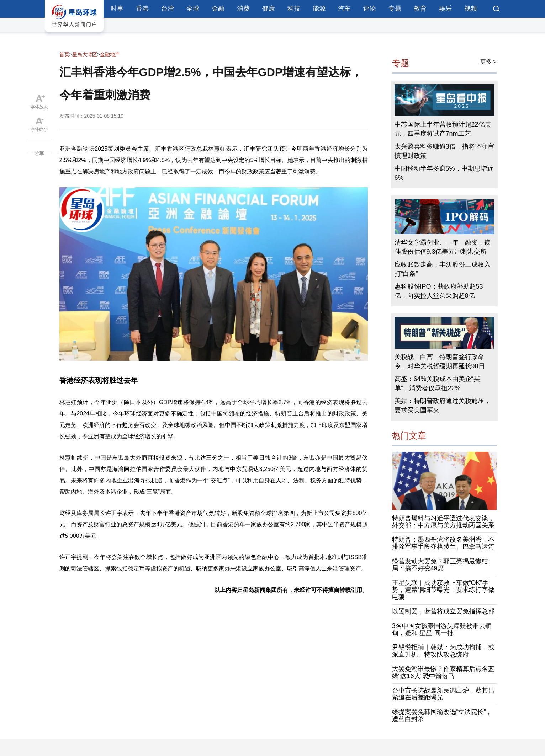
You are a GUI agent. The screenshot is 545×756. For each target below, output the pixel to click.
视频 (471, 9)
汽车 (344, 9)
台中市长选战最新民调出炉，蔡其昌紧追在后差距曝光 (443, 694)
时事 (117, 9)
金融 (218, 9)
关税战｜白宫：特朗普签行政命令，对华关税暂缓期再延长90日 (440, 361)
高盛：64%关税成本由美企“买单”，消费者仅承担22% (437, 384)
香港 (142, 9)
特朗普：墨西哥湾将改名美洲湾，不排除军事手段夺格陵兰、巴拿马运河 (443, 543)
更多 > (488, 62)
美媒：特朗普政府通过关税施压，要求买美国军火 (443, 406)
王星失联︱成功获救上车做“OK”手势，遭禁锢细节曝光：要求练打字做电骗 (443, 590)
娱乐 (445, 9)
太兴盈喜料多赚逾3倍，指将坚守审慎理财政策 (444, 151)
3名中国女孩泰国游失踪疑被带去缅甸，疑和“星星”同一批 (442, 629)
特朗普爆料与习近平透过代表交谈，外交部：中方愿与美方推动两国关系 (443, 522)
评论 (370, 9)
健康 (269, 9)
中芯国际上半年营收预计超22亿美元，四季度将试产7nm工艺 (443, 129)
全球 (193, 9)
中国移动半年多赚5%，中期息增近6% (444, 173)
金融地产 (110, 54)
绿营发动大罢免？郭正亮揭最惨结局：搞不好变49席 (440, 565)
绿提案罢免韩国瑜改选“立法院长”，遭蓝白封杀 (442, 715)
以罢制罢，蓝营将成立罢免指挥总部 (443, 611)
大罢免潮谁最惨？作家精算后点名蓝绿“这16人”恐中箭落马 (443, 672)
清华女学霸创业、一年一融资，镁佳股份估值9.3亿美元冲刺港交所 (443, 247)
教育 (420, 9)
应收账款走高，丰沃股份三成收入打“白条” (443, 269)
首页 (64, 54)
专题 (395, 9)
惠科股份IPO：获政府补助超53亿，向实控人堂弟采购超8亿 (439, 291)
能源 (319, 9)
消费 (243, 9)
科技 (294, 9)
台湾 (168, 9)
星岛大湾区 (85, 54)
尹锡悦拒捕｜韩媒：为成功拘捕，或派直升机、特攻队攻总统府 (443, 651)
